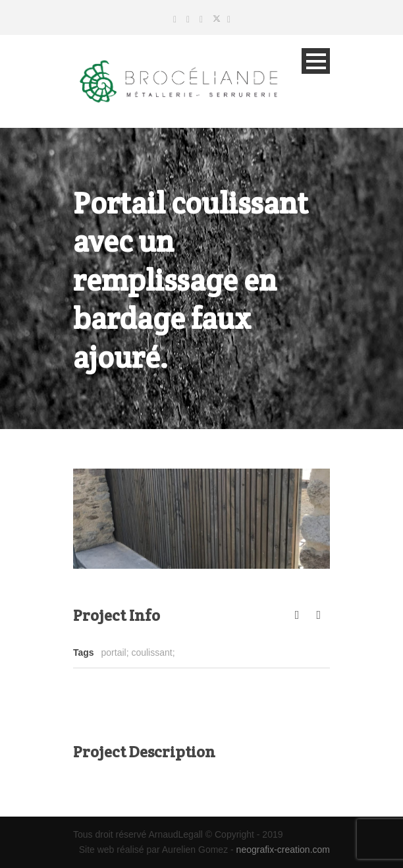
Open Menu (316, 61)
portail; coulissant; (138, 652)
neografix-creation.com (283, 850)
